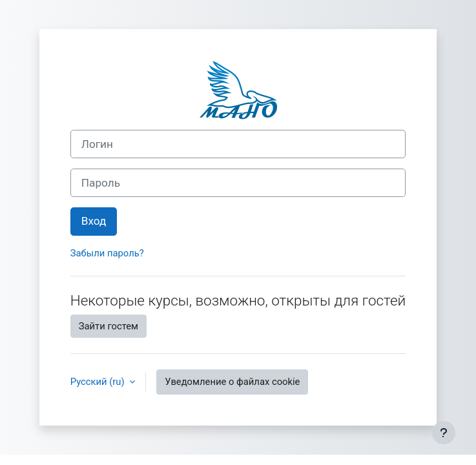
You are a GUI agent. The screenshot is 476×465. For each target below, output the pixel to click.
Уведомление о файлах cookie (232, 382)
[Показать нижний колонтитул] (444, 433)
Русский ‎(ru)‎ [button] (99, 382)
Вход (94, 221)
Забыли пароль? (107, 253)
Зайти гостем (109, 326)
